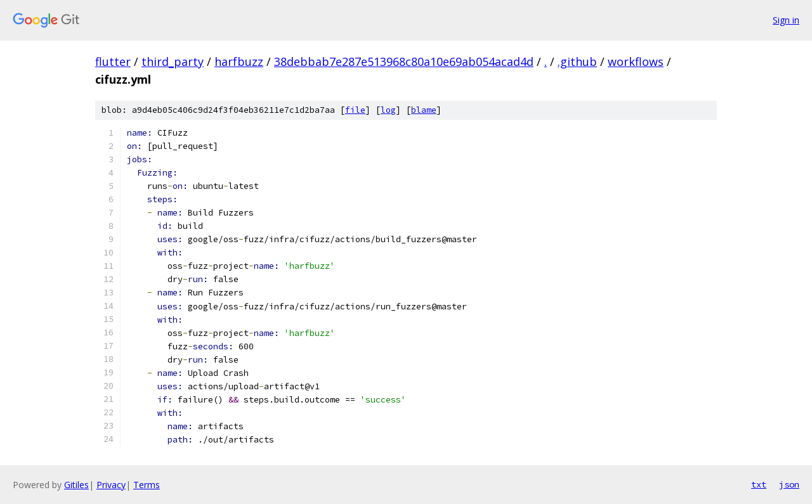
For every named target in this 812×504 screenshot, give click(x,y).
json (789, 484)
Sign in (786, 20)
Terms (147, 485)
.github (577, 61)
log (388, 110)
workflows (636, 61)
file (355, 110)
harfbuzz (239, 61)
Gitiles (76, 485)
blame (424, 110)
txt (759, 484)
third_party (173, 61)
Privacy (111, 485)
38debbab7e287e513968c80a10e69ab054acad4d (404, 61)
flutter (113, 61)
